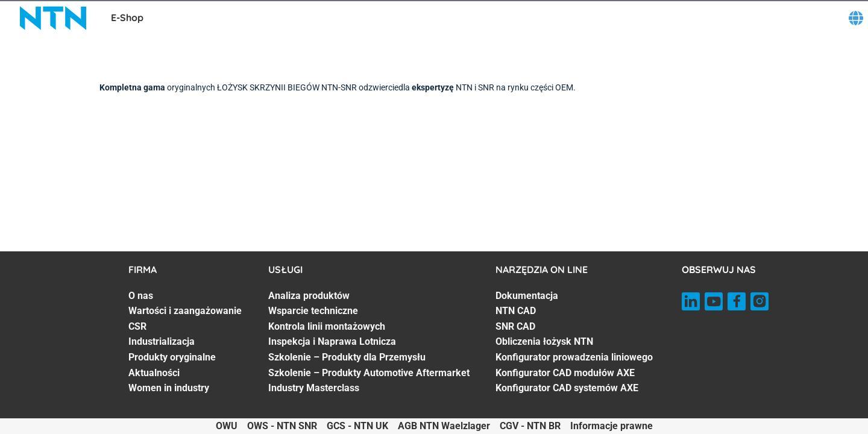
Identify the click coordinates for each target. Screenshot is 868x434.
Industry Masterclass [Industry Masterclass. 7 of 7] (314, 388)
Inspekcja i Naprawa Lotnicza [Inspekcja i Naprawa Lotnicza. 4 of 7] (332, 341)
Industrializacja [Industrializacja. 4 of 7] (162, 341)
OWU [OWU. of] (227, 426)
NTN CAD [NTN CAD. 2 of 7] (516, 311)
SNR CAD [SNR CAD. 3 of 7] (515, 326)
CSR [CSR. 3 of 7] (137, 326)
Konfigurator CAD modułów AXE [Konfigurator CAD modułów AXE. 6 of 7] (565, 373)
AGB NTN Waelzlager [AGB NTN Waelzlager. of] (444, 426)
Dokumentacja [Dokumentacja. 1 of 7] (527, 296)
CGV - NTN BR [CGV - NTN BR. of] (530, 426)
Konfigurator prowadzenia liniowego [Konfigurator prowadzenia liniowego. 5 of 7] (574, 357)
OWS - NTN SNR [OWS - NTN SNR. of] (282, 426)
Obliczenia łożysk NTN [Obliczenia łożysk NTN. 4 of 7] (544, 341)
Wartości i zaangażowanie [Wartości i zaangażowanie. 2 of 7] (185, 311)
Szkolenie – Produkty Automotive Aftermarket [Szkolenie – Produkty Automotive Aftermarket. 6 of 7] (369, 373)
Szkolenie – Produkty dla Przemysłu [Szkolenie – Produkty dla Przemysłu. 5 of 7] (347, 357)
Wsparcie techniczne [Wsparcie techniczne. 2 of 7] (313, 311)
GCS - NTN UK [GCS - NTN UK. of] (357, 426)
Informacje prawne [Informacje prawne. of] (612, 426)
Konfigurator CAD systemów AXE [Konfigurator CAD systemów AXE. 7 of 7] (567, 388)
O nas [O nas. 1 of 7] (141, 296)
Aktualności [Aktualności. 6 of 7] (154, 373)
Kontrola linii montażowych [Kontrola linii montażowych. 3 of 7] (327, 326)
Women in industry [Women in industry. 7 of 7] (169, 388)
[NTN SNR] (53, 18)
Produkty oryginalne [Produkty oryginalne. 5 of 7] (172, 357)
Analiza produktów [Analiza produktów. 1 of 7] (309, 296)
